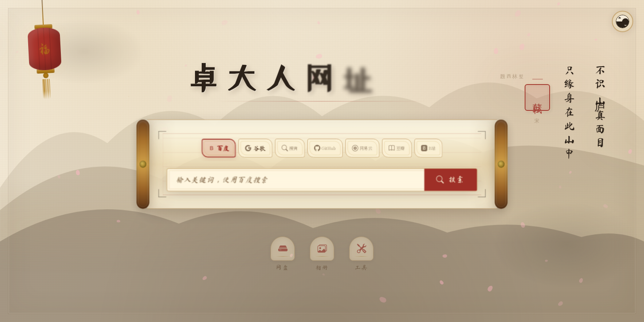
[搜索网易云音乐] (355, 148)
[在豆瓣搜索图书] (384, 148)
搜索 (428, 180)
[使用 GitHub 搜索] (324, 148)
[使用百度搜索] (237, 148)
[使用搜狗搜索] (295, 148)
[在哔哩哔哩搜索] (410, 148)
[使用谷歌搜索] (267, 148)
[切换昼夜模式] (623, 21)
